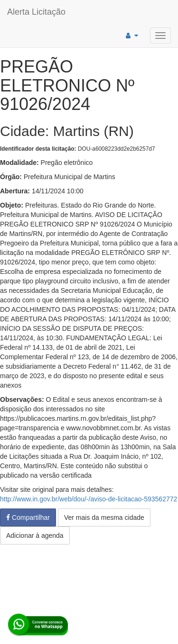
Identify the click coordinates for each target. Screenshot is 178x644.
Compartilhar (28, 517)
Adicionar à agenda (35, 535)
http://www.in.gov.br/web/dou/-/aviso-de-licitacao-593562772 (89, 499)
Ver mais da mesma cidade (104, 517)
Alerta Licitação (36, 12)
